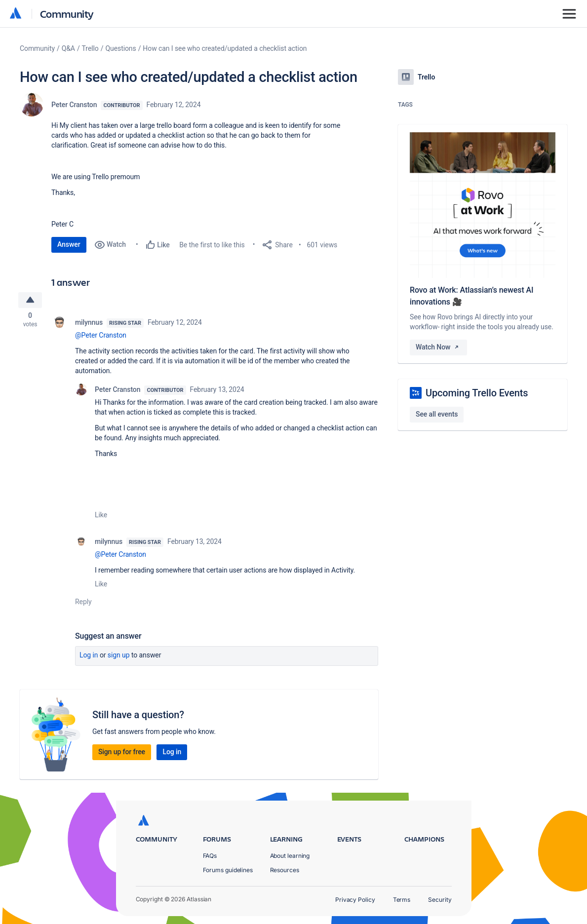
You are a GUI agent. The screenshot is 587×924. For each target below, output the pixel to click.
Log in (89, 656)
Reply (83, 603)
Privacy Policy (355, 900)
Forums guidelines (228, 870)
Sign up (119, 656)
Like (101, 516)
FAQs (210, 856)
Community (67, 14)
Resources (285, 870)
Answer (69, 244)
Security (440, 900)
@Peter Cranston (101, 337)
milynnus (89, 324)
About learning (290, 856)
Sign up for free (122, 753)
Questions (120, 48)
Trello (90, 48)
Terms (402, 900)
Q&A (68, 48)
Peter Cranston (74, 105)
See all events (437, 414)
